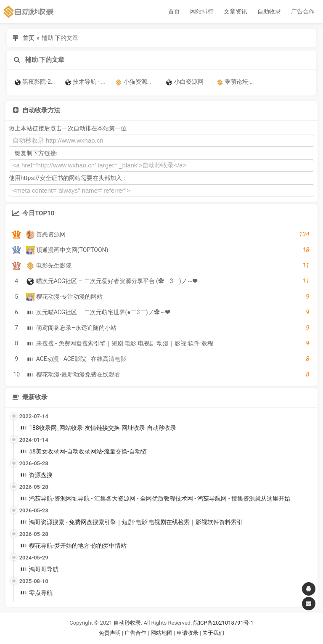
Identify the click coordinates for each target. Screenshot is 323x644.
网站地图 (162, 633)
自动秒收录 (127, 623)
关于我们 (213, 633)
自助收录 (269, 11)
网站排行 (202, 11)
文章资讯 (236, 11)
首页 (174, 11)
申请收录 (188, 633)
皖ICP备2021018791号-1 (224, 623)
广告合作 (303, 11)
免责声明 (110, 633)
